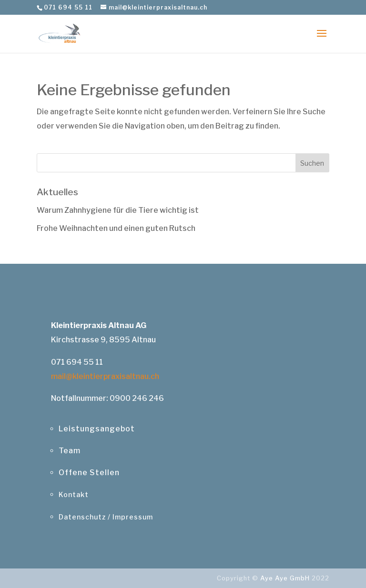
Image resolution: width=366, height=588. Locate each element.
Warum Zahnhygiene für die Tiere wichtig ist (118, 210)
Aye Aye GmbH (285, 578)
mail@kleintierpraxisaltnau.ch (105, 376)
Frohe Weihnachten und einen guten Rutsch (116, 228)
